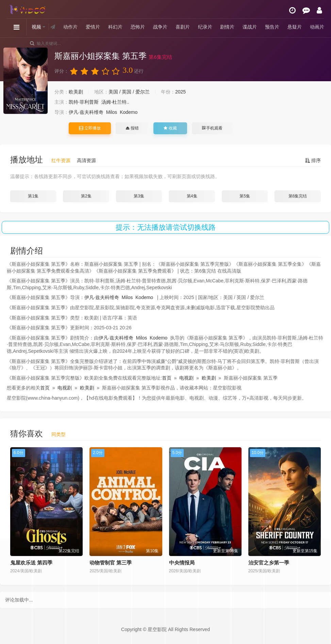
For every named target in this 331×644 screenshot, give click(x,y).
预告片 (272, 27)
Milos (112, 112)
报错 (132, 128)
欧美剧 (76, 92)
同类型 (59, 434)
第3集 (139, 196)
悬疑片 (295, 27)
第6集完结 (298, 196)
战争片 (160, 27)
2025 (180, 92)
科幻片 (115, 27)
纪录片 (205, 27)
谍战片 (250, 27)
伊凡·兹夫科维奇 (86, 112)
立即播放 (90, 128)
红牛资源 (61, 160)
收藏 (170, 128)
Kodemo (129, 112)
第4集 (192, 196)
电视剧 (186, 378)
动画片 (317, 27)
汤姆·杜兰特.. (115, 102)
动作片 (70, 27)
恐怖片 (138, 27)
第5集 (245, 196)
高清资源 (86, 160)
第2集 (86, 196)
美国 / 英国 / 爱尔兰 (129, 92)
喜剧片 (183, 27)
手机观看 (212, 128)
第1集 (33, 196)
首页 (167, 378)
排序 (313, 160)
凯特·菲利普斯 (84, 102)
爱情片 (93, 27)
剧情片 (227, 27)
